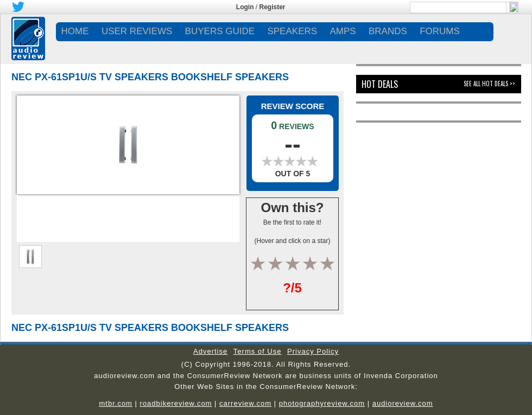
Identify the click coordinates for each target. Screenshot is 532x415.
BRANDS (388, 31)
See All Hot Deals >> (489, 84)
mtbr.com (115, 403)
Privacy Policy (313, 351)
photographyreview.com (322, 403)
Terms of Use (258, 351)
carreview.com (245, 403)
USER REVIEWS (137, 31)
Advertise (210, 351)
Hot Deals (380, 84)
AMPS (343, 31)
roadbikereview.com (176, 403)
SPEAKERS (292, 31)
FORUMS (440, 31)
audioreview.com (403, 403)
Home (75, 31)
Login (245, 7)
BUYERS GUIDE (220, 31)
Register (273, 7)
